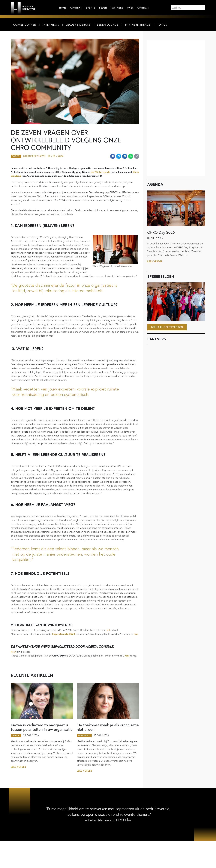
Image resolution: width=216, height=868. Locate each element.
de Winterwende (100, 172)
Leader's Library (78, 25)
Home (63, 8)
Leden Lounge (108, 25)
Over (130, 8)
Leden (103, 8)
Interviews (51, 25)
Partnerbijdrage (138, 25)
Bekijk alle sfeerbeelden (167, 327)
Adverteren (67, 862)
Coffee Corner (25, 25)
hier (136, 634)
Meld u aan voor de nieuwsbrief (135, 861)
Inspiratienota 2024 (63, 634)
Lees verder (19, 767)
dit (109, 630)
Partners (117, 8)
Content (76, 8)
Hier (13, 652)
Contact (143, 8)
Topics (162, 25)
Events (91, 8)
